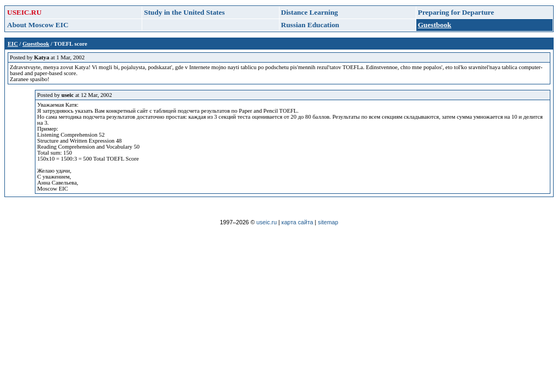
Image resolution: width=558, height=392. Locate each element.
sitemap (328, 222)
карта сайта (298, 222)
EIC (13, 44)
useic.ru (267, 222)
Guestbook (36, 44)
